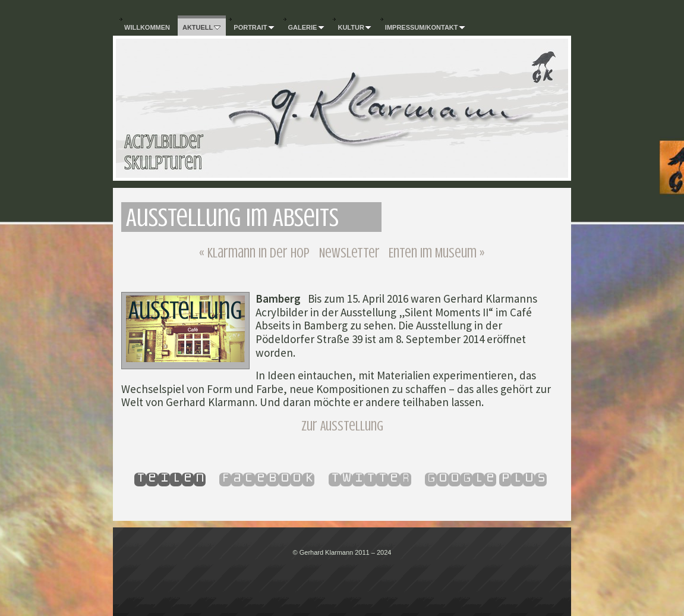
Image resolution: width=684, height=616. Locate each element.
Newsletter (349, 253)
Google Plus (486, 478)
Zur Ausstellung (342, 426)
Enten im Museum (437, 253)
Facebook (267, 478)
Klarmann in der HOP (254, 253)
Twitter (370, 478)
